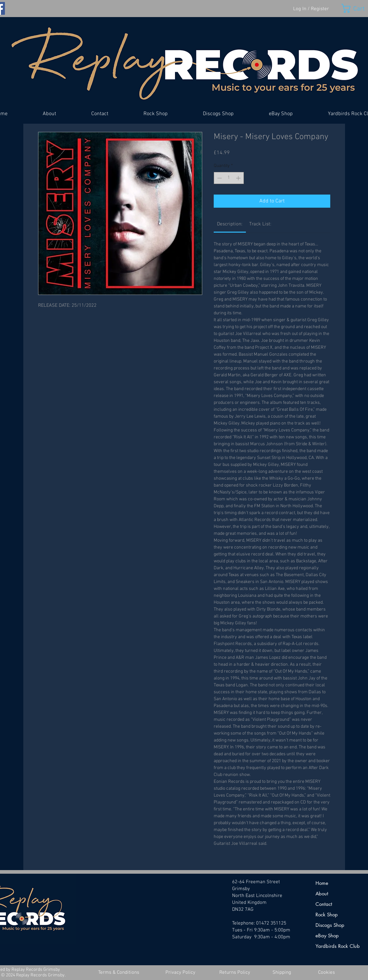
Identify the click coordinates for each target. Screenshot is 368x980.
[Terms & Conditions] (119, 973)
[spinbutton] (229, 178)
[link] (230, 224)
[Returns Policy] (235, 973)
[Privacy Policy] (181, 973)
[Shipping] (282, 973)
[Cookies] (327, 973)
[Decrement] (219, 178)
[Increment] (239, 178)
